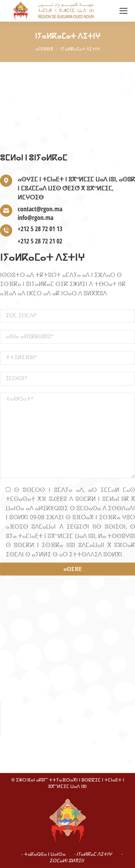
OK (108, 634)
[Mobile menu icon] (123, 11)
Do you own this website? (38, 634)
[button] (68, 653)
